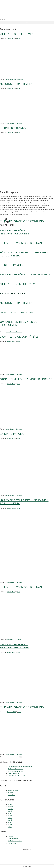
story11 (10, 809)
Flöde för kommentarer (15, 841)
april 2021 (11, 793)
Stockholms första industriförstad (26, 379)
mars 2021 (11, 795)
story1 (8, 754)
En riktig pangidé (12, 434)
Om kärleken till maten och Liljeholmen (20, 767)
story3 (8, 640)
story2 (8, 702)
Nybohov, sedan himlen (16, 84)
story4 (8, 582)
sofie (19, 39)
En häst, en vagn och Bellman (21, 587)
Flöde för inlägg (13, 839)
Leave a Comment (17, 79)
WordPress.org (13, 843)
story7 (8, 374)
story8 (8, 332)
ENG (3, 19)
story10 (9, 79)
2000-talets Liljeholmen (17, 34)
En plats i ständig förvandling (22, 707)
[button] (27, 22)
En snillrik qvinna (13, 128)
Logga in (11, 836)
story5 (8, 496)
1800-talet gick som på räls (19, 337)
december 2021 (13, 790)
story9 (8, 123)
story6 (8, 429)
